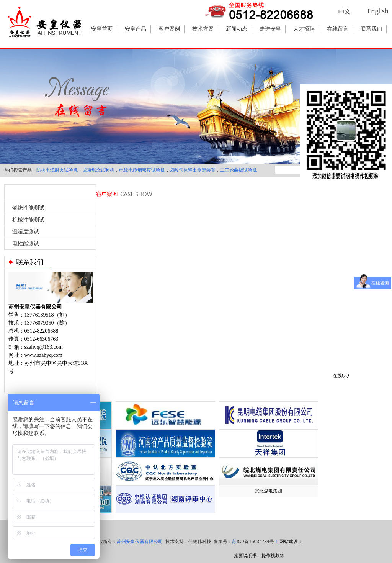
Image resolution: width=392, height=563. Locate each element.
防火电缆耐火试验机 (57, 170)
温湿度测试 (26, 232)
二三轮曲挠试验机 (238, 170)
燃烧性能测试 (28, 208)
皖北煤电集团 (268, 491)
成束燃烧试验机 (98, 170)
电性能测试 (26, 244)
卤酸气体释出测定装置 (193, 170)
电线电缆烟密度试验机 (142, 170)
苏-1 (255, 542)
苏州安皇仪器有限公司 (140, 542)
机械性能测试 (28, 220)
